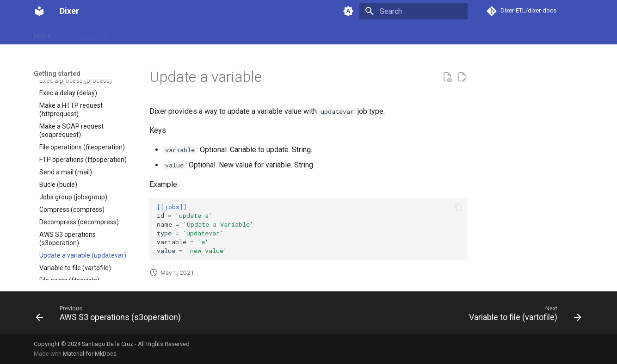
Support (201, 34)
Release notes (244, 34)
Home (43, 34)
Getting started (84, 34)
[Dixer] (39, 11)
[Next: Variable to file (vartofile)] (523, 315)
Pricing (168, 34)
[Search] (413, 11)
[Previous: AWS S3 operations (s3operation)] (111, 315)
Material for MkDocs (90, 354)
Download (132, 34)
